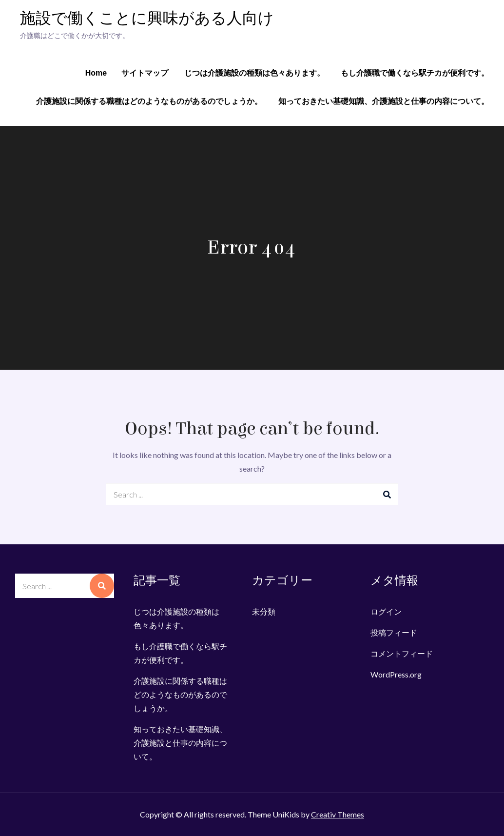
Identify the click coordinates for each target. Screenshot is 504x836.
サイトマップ (145, 73)
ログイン (386, 611)
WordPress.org (396, 674)
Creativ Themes (338, 814)
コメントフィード (402, 653)
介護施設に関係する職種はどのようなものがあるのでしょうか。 (149, 101)
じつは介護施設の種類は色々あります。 (254, 73)
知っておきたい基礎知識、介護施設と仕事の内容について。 (384, 101)
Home (96, 73)
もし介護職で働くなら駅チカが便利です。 (415, 73)
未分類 (264, 611)
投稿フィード (394, 632)
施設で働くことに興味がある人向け (147, 19)
